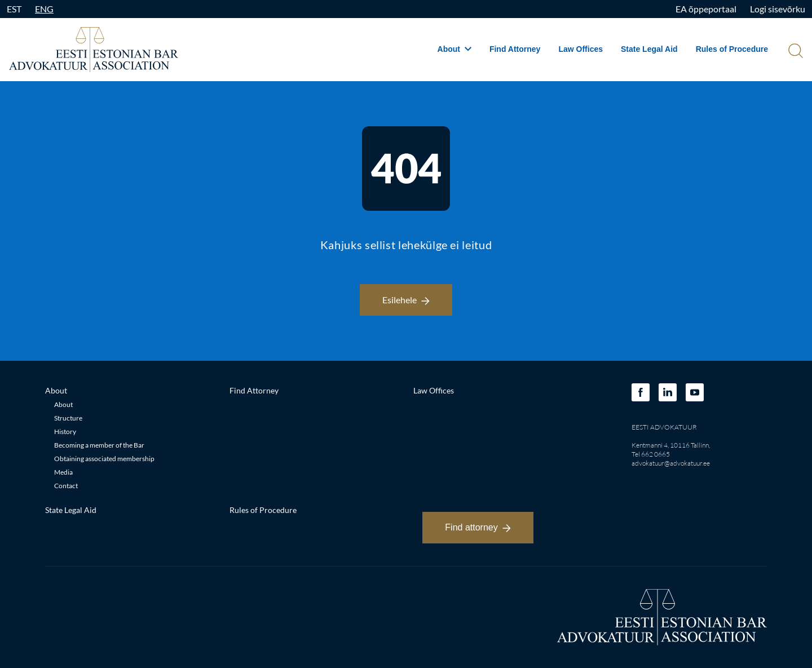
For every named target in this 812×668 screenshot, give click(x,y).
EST (14, 9)
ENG (44, 9)
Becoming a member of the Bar (99, 445)
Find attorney (478, 527)
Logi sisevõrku (778, 9)
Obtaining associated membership (104, 459)
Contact (66, 486)
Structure (68, 418)
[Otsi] (795, 52)
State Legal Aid (649, 49)
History (65, 432)
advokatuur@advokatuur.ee (671, 463)
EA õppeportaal (706, 9)
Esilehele (406, 300)
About (454, 49)
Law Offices (581, 49)
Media (63, 472)
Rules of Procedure (732, 49)
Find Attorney (515, 49)
